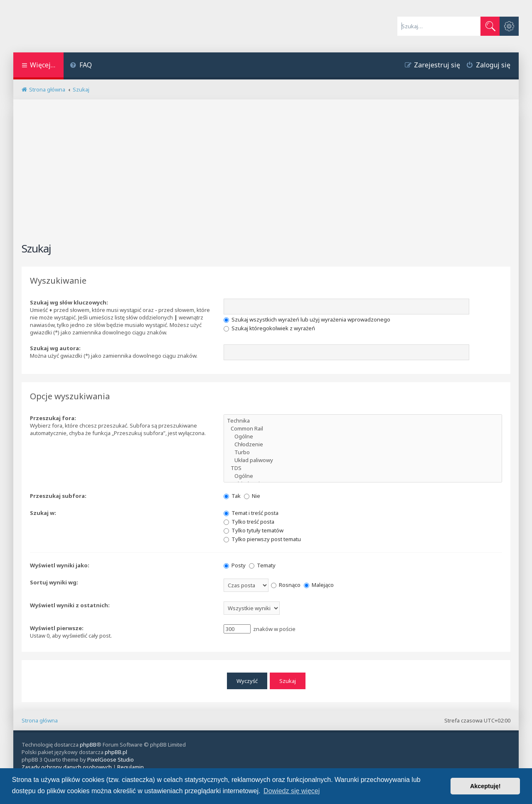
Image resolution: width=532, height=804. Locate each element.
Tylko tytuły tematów (254, 530)
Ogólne (363, 437)
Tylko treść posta (249, 522)
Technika (363, 421)
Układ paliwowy (363, 460)
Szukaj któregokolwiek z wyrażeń (269, 328)
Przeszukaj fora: (53, 418)
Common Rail (363, 429)
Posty (235, 565)
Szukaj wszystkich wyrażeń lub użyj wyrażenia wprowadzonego (307, 319)
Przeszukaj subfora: (58, 496)
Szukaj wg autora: (55, 348)
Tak (232, 496)
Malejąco (319, 585)
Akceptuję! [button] (485, 786)
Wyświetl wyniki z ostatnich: (70, 605)
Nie (252, 496)
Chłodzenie (363, 444)
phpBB (88, 745)
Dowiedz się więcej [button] (292, 791)
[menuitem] (81, 66)
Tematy (262, 565)
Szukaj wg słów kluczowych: (69, 302)
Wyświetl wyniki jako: (60, 565)
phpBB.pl (116, 752)
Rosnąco (286, 585)
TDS (363, 468)
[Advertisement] (266, 174)
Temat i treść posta (251, 513)
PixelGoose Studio (111, 759)
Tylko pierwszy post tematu (262, 539)
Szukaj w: (43, 513)
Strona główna (40, 720)
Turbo (363, 452)
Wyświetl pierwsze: (57, 628)
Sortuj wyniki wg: (54, 582)
